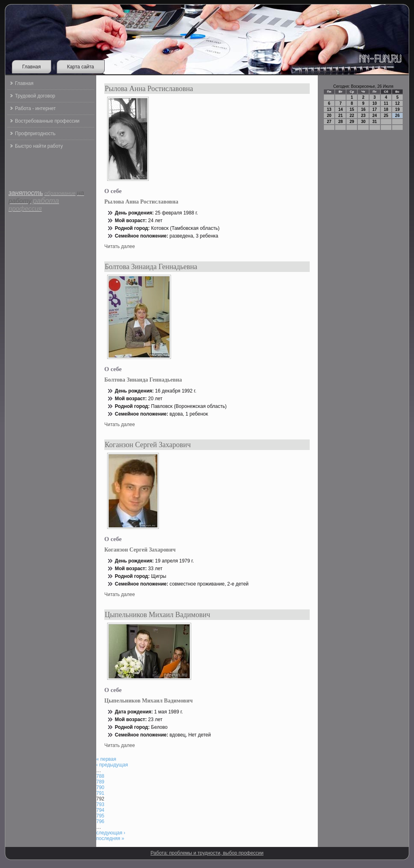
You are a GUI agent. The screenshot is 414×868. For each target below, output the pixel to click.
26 (397, 116)
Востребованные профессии (47, 121)
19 (397, 109)
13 (329, 109)
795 (100, 816)
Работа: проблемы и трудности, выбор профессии (207, 853)
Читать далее (120, 246)
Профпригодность (35, 134)
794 (100, 810)
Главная (32, 67)
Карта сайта (81, 67)
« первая (106, 759)
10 (375, 103)
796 (100, 821)
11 (386, 103)
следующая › (111, 833)
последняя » (110, 838)
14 (341, 109)
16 (363, 109)
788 (100, 776)
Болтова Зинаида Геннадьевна (151, 267)
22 (352, 116)
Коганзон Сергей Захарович (148, 445)
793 (100, 804)
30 (363, 122)
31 (375, 122)
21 (341, 116)
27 (329, 122)
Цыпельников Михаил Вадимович (157, 615)
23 (363, 116)
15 (352, 109)
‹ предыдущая (112, 765)
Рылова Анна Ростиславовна (149, 89)
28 (341, 122)
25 (386, 116)
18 (386, 109)
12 (397, 103)
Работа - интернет (35, 108)
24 (375, 116)
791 (100, 793)
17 (375, 109)
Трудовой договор (35, 96)
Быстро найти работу (39, 146)
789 (100, 782)
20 (329, 116)
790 (100, 787)
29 (352, 122)
